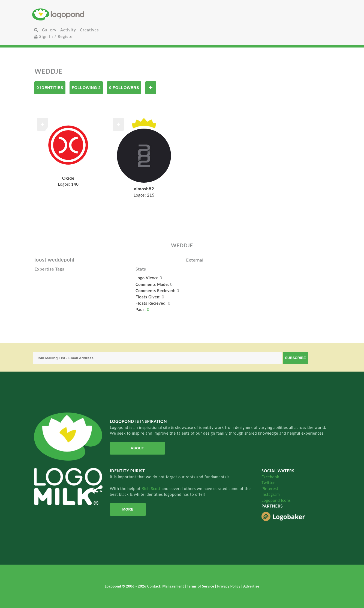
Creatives (89, 30)
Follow (151, 88)
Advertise (251, 586)
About (137, 448)
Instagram (271, 494)
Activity (68, 30)
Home (82, 14)
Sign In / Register (54, 36)
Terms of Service (201, 586)
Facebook (270, 477)
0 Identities (50, 88)
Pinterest (270, 489)
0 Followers (124, 88)
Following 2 (86, 88)
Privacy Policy (229, 586)
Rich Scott (152, 489)
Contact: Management (166, 586)
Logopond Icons (276, 500)
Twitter (268, 483)
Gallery (49, 30)
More (128, 509)
